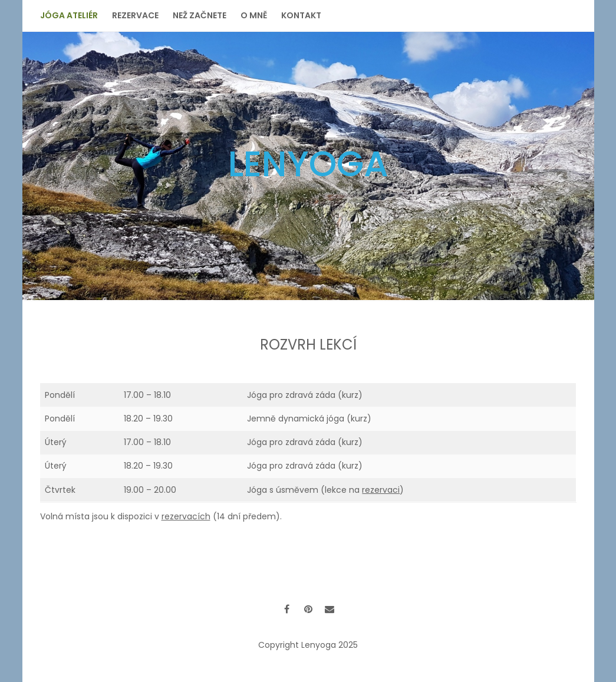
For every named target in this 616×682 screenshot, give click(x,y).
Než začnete (200, 15)
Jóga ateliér (69, 15)
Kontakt (301, 15)
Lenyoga (308, 164)
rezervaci (381, 490)
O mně (254, 15)
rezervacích (186, 516)
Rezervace (135, 15)
